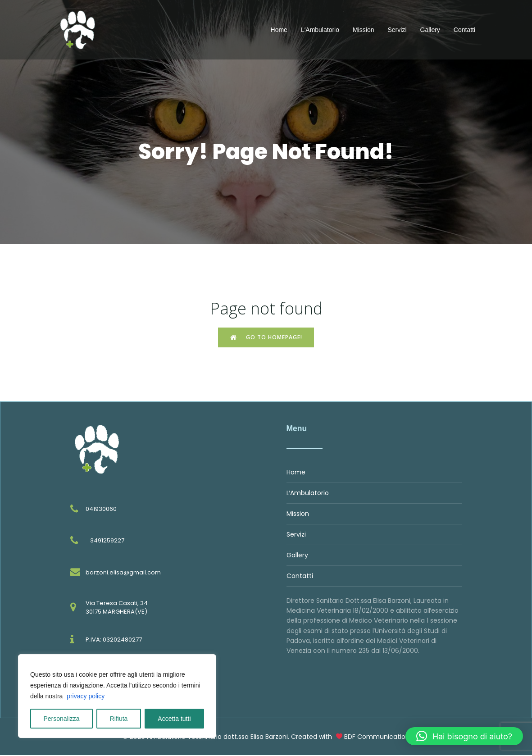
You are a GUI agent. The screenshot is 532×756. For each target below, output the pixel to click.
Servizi (397, 30)
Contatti (464, 30)
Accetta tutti (174, 719)
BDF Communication (377, 738)
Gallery (430, 30)
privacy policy (86, 696)
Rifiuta (119, 719)
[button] (464, 736)
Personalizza (62, 719)
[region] (117, 696)
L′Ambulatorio (320, 30)
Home (279, 30)
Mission (363, 30)
